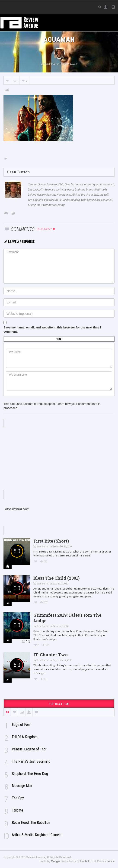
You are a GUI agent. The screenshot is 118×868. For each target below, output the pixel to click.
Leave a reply (46, 229)
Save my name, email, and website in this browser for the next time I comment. (52, 330)
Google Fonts (59, 861)
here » (111, 861)
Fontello (85, 861)
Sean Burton (50, 64)
